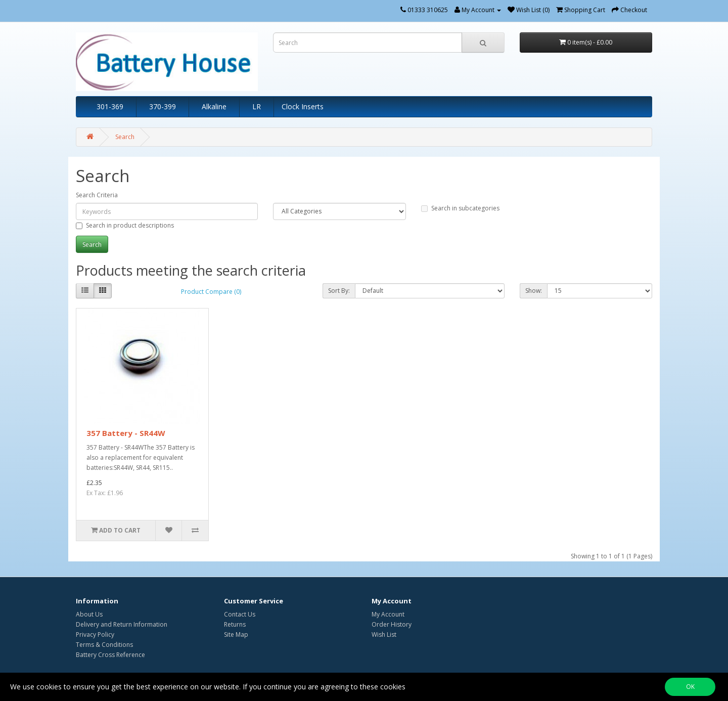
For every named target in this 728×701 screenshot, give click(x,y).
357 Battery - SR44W (126, 433)
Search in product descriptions (125, 225)
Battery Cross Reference (110, 655)
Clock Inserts (303, 106)
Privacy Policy (95, 634)
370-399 (163, 106)
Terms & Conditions (104, 645)
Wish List (384, 634)
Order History (392, 624)
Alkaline (214, 106)
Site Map (236, 634)
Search (125, 137)
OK (690, 687)
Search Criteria (97, 195)
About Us (89, 614)
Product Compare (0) (211, 292)
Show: (534, 291)
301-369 (110, 106)
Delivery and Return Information (122, 624)
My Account (388, 614)
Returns (235, 624)
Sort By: (339, 291)
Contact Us (240, 614)
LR (257, 106)
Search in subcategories (460, 208)
